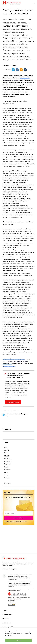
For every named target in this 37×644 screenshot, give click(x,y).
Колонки (7, 456)
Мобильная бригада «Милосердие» (14, 359)
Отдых (6, 472)
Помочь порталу (13, 402)
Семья (6, 475)
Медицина (7, 464)
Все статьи (8, 483)
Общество (7, 469)
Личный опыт (8, 461)
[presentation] (18, 513)
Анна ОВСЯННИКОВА (9, 65)
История (7, 453)
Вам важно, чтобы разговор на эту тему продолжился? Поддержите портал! (18, 376)
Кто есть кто (8, 458)
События (7, 478)
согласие (18, 521)
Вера (6, 447)
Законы (6, 450)
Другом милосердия (9, 366)
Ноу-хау (7, 467)
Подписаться (18, 518)
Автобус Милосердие (8, 411)
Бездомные (17, 411)
